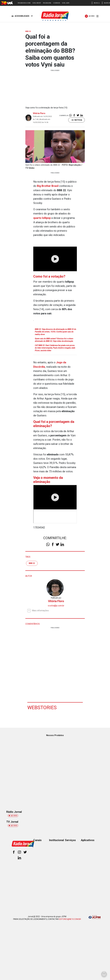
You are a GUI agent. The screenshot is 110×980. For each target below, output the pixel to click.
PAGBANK (47, 3)
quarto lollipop (42, 218)
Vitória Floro (39, 113)
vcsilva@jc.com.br (56, 605)
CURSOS (57, 3)
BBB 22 (32, 562)
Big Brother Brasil (48, 186)
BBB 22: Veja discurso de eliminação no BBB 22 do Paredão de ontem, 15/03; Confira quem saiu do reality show (56, 331)
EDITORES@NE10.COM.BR (70, 918)
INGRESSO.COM (24, 3)
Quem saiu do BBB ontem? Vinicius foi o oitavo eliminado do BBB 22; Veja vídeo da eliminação (54, 340)
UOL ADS (66, 3)
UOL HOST (37, 3)
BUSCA (96, 3)
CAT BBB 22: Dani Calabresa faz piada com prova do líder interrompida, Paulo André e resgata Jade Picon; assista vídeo (55, 348)
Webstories (42, 707)
